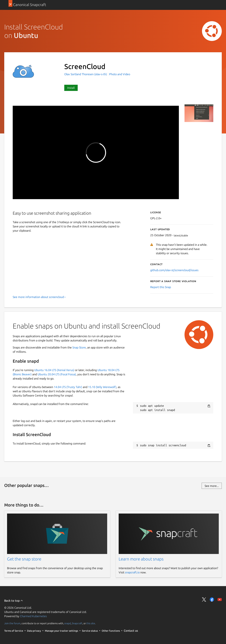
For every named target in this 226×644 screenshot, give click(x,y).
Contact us (131, 631)
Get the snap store (24, 559)
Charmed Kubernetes (33, 616)
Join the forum (12, 623)
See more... (212, 486)
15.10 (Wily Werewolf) (102, 387)
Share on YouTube (220, 600)
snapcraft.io (132, 572)
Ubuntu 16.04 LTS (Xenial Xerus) (54, 370)
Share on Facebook (212, 600)
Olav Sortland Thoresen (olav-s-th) (86, 74)
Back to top (14, 601)
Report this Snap (161, 287)
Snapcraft (77, 623)
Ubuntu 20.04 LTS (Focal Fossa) (57, 374)
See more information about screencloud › (39, 297)
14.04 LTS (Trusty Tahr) (68, 387)
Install (71, 88)
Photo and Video (120, 74)
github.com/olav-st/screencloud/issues (174, 270)
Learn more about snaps (141, 559)
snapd (68, 623)
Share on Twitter (204, 600)
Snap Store (79, 347)
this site (91, 623)
